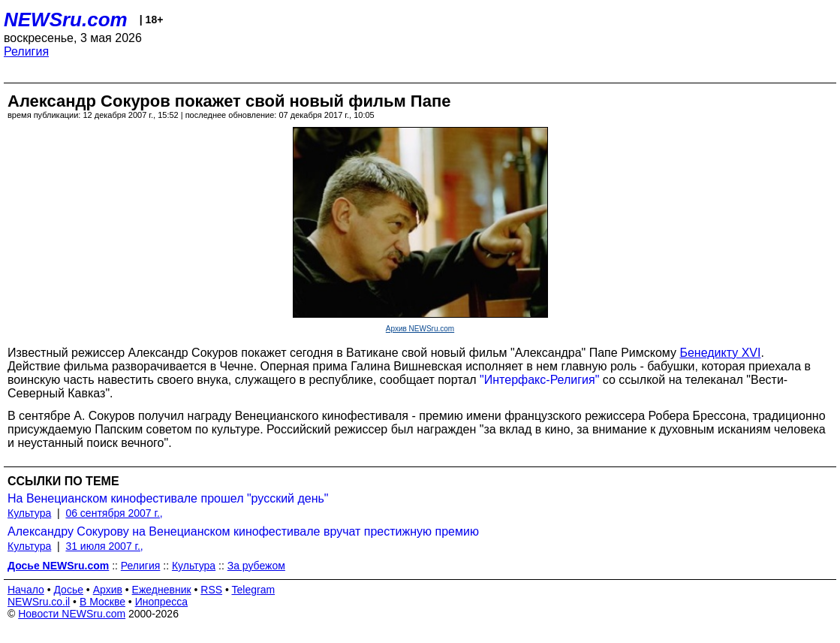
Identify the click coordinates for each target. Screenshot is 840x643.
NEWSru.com (66, 20)
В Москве (102, 602)
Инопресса (162, 602)
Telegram (254, 590)
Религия (26, 51)
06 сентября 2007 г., (114, 513)
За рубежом (256, 566)
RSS (211, 590)
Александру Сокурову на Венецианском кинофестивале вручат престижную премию (243, 531)
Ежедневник (162, 590)
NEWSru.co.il (39, 602)
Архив (108, 590)
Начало (26, 590)
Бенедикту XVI (720, 353)
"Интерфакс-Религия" (539, 380)
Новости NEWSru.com (72, 614)
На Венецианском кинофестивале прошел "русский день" (168, 498)
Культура (29, 513)
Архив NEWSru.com (420, 329)
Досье (68, 590)
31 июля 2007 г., (104, 546)
